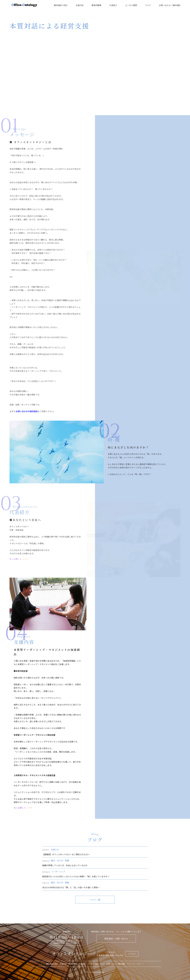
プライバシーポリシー (135, 964)
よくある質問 (131, 5)
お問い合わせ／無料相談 (170, 5)
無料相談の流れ (61, 5)
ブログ (148, 5)
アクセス (132, 954)
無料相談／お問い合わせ (116, 939)
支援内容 (80, 5)
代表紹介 (113, 5)
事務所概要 (96, 5)
